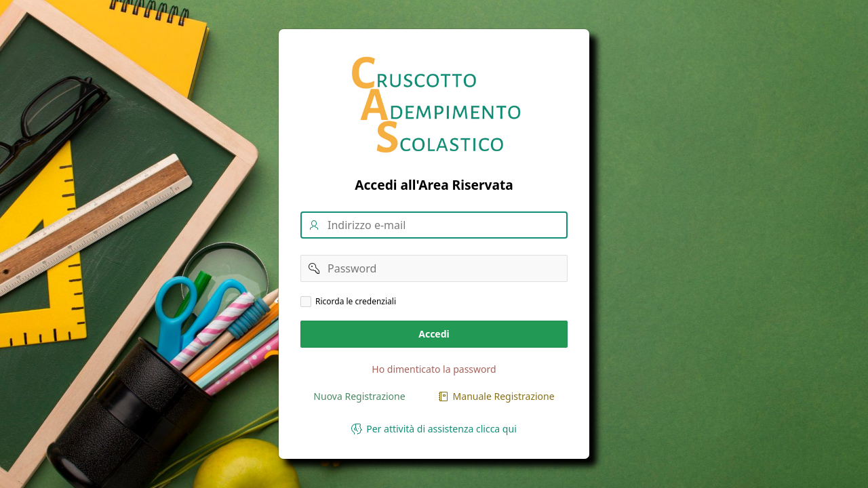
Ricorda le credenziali (356, 302)
